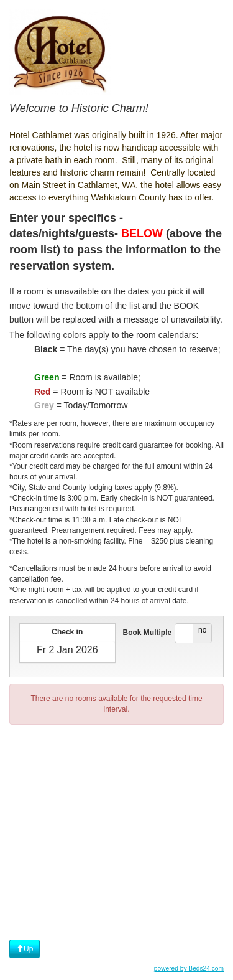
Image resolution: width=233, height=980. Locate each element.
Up (25, 949)
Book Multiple (148, 633)
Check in (67, 632)
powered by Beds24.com (189, 968)
